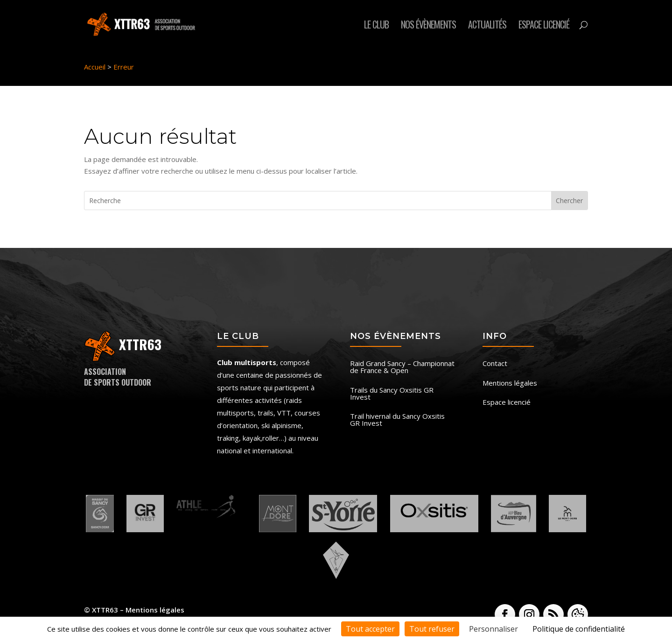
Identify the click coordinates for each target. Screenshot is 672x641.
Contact (495, 364)
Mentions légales (510, 384)
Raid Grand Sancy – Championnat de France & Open (402, 367)
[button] (578, 614)
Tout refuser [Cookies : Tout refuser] (432, 629)
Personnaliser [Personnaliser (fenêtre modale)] (493, 629)
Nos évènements (428, 26)
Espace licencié (544, 26)
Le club (376, 26)
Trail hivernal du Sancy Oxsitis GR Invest (397, 420)
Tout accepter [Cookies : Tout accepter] (370, 629)
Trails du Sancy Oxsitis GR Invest (392, 394)
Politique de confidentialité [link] (579, 629)
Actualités (487, 26)
